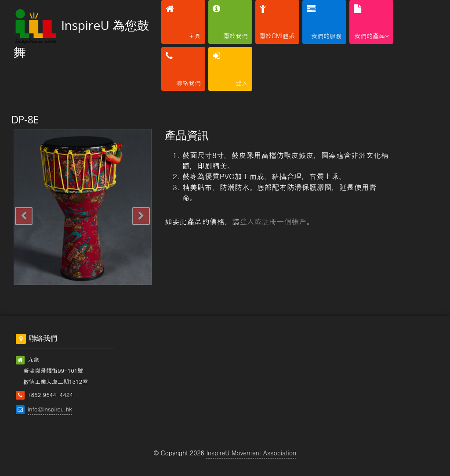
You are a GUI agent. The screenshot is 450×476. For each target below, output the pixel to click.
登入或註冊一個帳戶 (273, 221)
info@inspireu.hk (50, 409)
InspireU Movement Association (251, 453)
